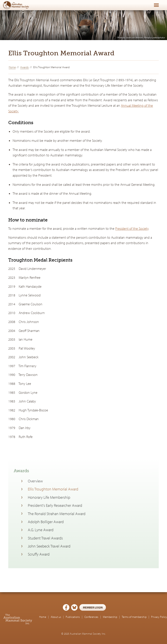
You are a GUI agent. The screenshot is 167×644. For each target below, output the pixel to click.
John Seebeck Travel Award (49, 546)
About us (56, 617)
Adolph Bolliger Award (46, 522)
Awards (24, 67)
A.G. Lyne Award (41, 530)
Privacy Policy (159, 617)
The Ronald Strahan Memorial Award (57, 514)
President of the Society (132, 228)
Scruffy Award (39, 554)
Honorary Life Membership (49, 497)
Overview (35, 481)
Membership (110, 617)
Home (12, 67)
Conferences (91, 617)
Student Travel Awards (45, 538)
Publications (73, 617)
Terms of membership (134, 617)
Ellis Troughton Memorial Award (53, 489)
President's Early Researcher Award (55, 505)
